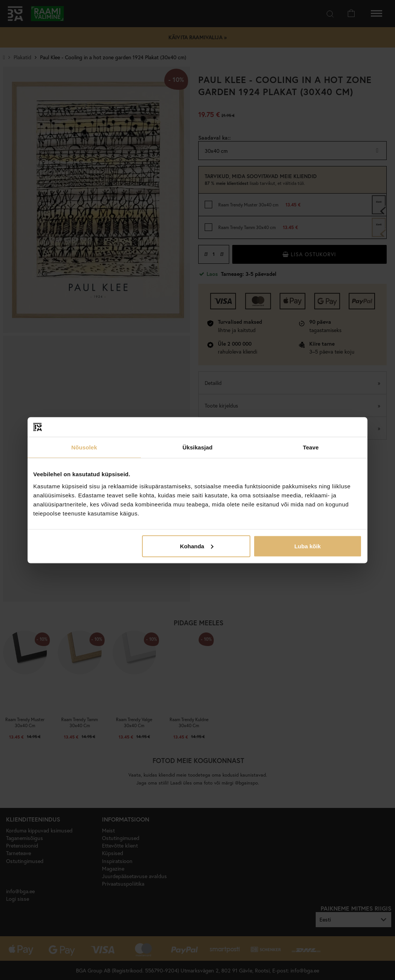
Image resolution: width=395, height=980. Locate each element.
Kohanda (197, 546)
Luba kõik (307, 546)
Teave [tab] (311, 447)
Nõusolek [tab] (84, 447)
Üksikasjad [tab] (197, 447)
